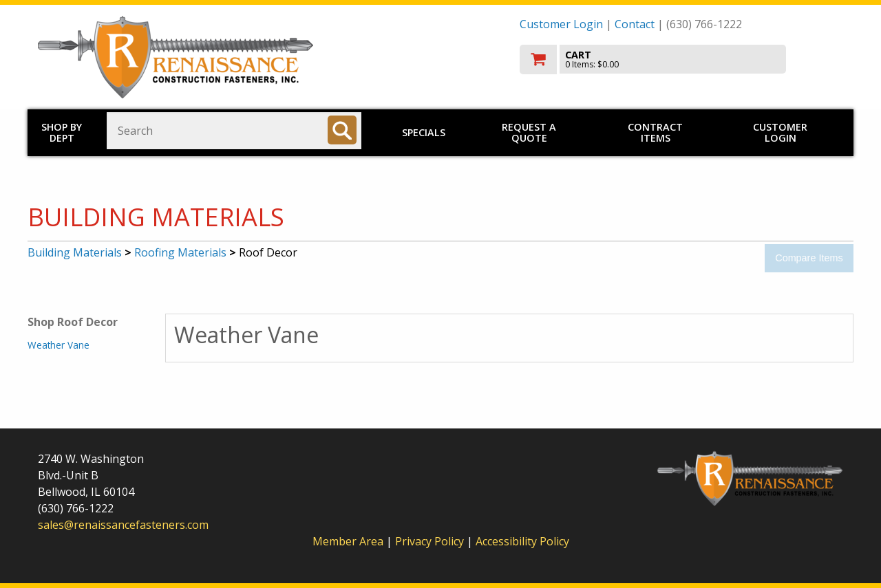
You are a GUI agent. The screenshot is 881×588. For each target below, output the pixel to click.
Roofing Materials (180, 252)
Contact (635, 24)
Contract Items (655, 132)
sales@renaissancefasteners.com (123, 525)
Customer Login (561, 24)
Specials (424, 132)
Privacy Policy (431, 541)
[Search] (342, 130)
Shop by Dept (62, 132)
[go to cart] (681, 59)
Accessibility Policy (522, 541)
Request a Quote (529, 132)
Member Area (348, 541)
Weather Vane (59, 345)
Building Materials (75, 252)
